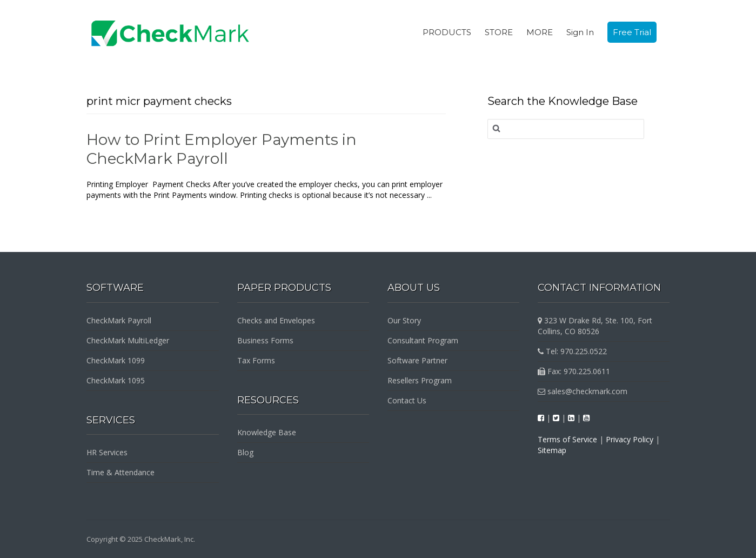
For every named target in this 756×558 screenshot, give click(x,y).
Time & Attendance (121, 472)
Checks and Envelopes (276, 320)
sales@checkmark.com (583, 391)
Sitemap (552, 450)
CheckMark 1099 (116, 360)
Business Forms (265, 340)
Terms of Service (567, 439)
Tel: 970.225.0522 (572, 351)
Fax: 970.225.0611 (574, 371)
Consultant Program (423, 340)
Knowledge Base (267, 432)
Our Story (404, 320)
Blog (245, 452)
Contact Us (407, 400)
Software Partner (417, 360)
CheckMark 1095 (116, 380)
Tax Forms (256, 360)
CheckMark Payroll (119, 320)
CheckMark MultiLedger (128, 340)
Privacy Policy (630, 439)
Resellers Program (420, 380)
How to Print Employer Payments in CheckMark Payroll (222, 149)
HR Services (107, 452)
